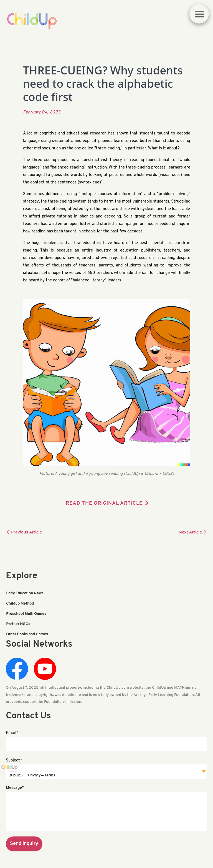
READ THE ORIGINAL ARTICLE (104, 503)
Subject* (14, 761)
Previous (24, 532)
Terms (50, 775)
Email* (12, 733)
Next (193, 532)
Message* (15, 788)
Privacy (34, 775)
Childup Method (20, 604)
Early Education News (25, 593)
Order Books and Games (27, 634)
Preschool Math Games (26, 614)
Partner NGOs (18, 624)
